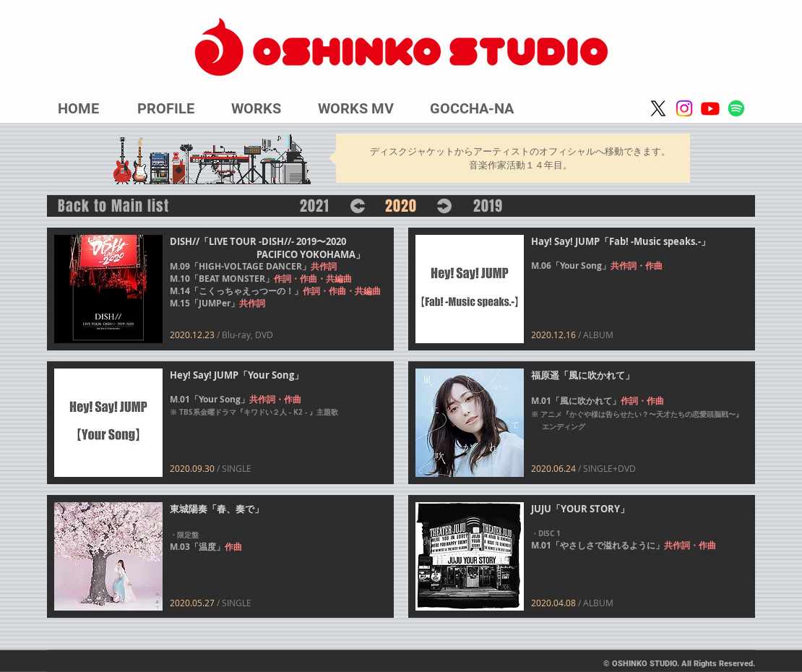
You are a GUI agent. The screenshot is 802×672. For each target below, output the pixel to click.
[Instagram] (684, 108)
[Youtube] (710, 108)
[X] (658, 108)
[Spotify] (736, 108)
